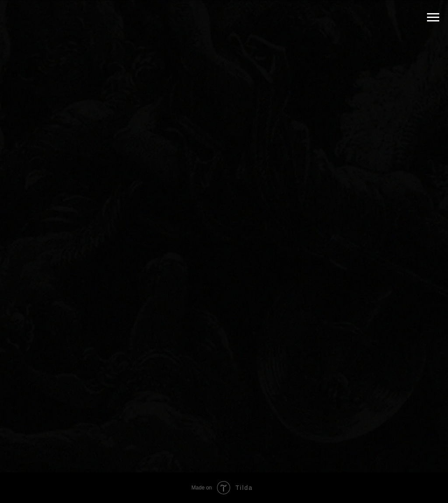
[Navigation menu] (433, 17)
